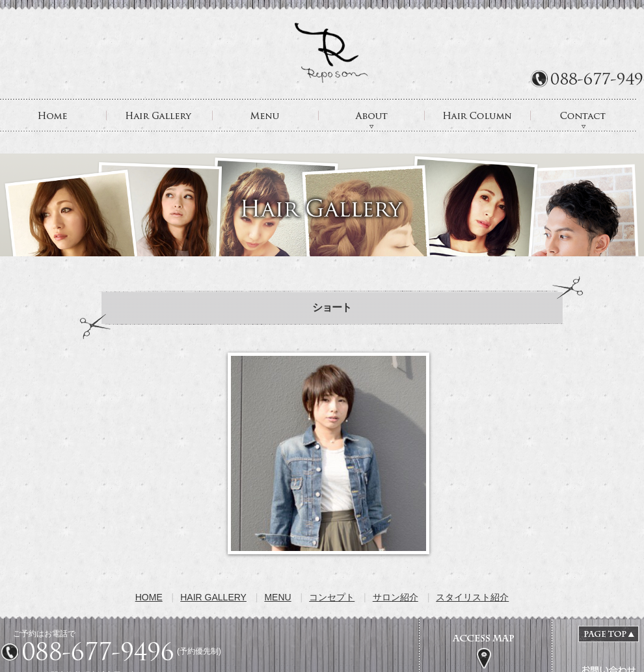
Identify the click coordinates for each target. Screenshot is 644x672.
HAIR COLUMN (478, 115)
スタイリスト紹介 (472, 597)
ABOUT (372, 115)
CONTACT (584, 115)
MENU (266, 115)
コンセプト (332, 597)
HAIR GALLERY (160, 115)
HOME (53, 115)
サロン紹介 (396, 597)
